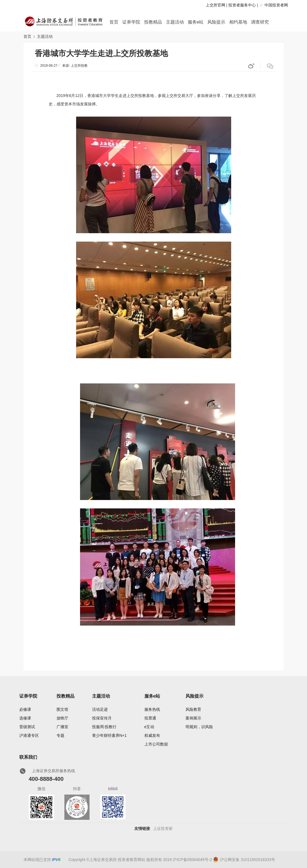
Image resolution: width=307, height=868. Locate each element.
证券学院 (131, 22)
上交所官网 (215, 5)
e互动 (149, 727)
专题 (60, 735)
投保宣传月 (102, 718)
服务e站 (196, 22)
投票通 (150, 718)
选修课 (25, 718)
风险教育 (193, 709)
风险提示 (216, 22)
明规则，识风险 (199, 727)
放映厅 (62, 718)
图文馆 (62, 709)
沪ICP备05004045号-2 (192, 860)
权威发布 (152, 735)
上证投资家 (163, 828)
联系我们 (28, 757)
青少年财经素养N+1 (109, 735)
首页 (114, 22)
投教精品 (153, 22)
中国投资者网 (276, 5)
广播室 (62, 727)
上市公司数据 (156, 744)
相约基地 (238, 22)
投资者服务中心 (242, 5)
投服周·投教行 (104, 727)
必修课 (25, 709)
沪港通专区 (29, 735)
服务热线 (152, 709)
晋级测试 (27, 727)
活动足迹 (100, 709)
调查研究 (260, 22)
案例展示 (193, 718)
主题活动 (175, 22)
